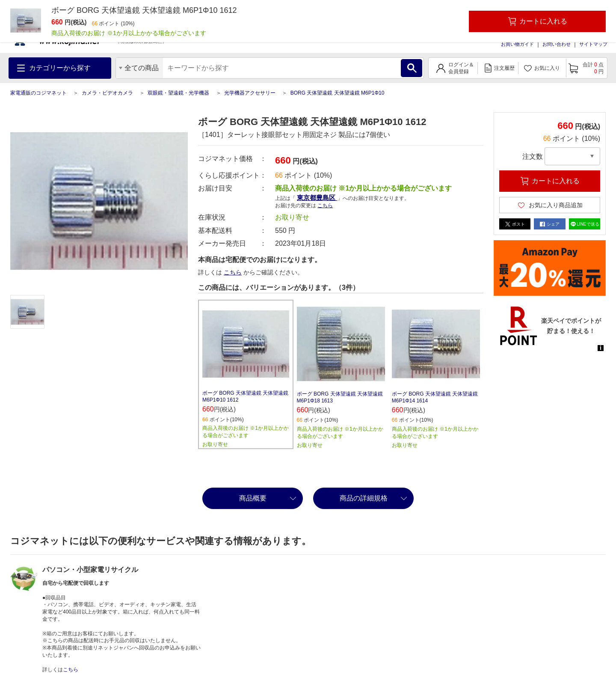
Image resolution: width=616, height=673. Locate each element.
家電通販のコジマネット (38, 93)
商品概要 (253, 498)
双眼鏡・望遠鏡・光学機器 (178, 93)
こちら (325, 205)
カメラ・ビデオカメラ (107, 93)
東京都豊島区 (317, 198)
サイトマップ (593, 44)
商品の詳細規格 (364, 498)
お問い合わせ (557, 44)
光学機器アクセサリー (250, 93)
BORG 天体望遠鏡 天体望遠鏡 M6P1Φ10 (338, 93)
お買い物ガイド (517, 44)
